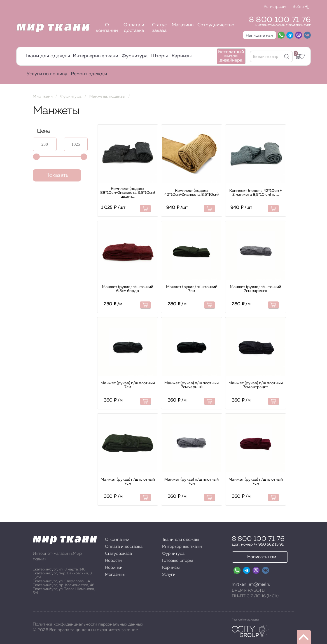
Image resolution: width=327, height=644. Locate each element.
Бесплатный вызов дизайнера (231, 56)
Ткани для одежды (48, 56)
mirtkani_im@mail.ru (251, 584)
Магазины (183, 25)
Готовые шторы (177, 561)
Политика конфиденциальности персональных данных (88, 624)
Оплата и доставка (134, 28)
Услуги (169, 575)
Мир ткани (43, 96)
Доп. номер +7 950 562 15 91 (258, 544)
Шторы (160, 56)
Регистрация (276, 7)
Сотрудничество (216, 25)
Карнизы (182, 56)
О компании (107, 28)
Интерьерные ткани (95, 56)
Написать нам (262, 557)
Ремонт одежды (89, 74)
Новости (113, 561)
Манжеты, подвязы (107, 96)
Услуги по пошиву (47, 74)
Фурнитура (135, 56)
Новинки (114, 568)
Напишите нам (259, 36)
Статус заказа (159, 28)
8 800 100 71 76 (280, 20)
